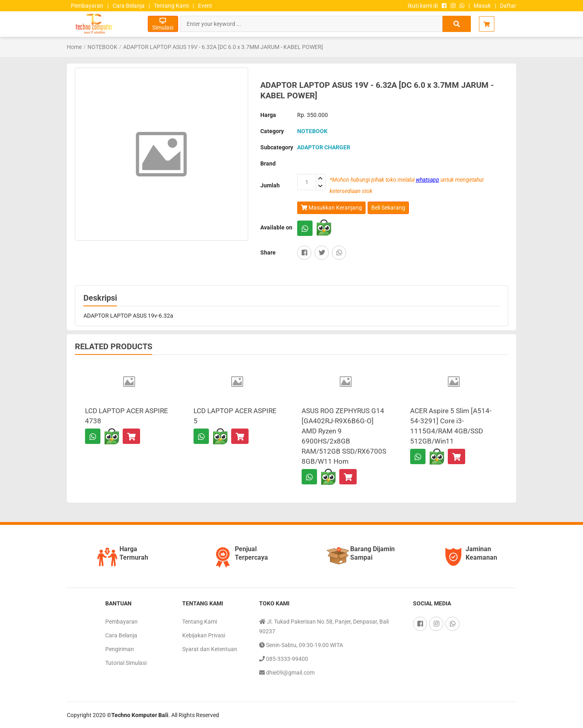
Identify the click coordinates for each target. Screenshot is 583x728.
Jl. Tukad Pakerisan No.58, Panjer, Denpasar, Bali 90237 (324, 626)
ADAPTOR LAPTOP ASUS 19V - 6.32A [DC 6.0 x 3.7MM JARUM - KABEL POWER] (223, 47)
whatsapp (428, 180)
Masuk (482, 6)
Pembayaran (87, 6)
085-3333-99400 (284, 659)
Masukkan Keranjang (331, 208)
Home (74, 47)
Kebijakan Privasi (204, 635)
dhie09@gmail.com (287, 673)
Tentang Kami (171, 6)
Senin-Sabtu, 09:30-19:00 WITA (301, 645)
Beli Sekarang (388, 208)
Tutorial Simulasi (126, 663)
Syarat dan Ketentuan (210, 649)
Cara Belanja (129, 6)
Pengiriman (120, 649)
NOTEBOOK (102, 47)
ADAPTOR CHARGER (324, 147)
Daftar (508, 6)
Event (205, 6)
